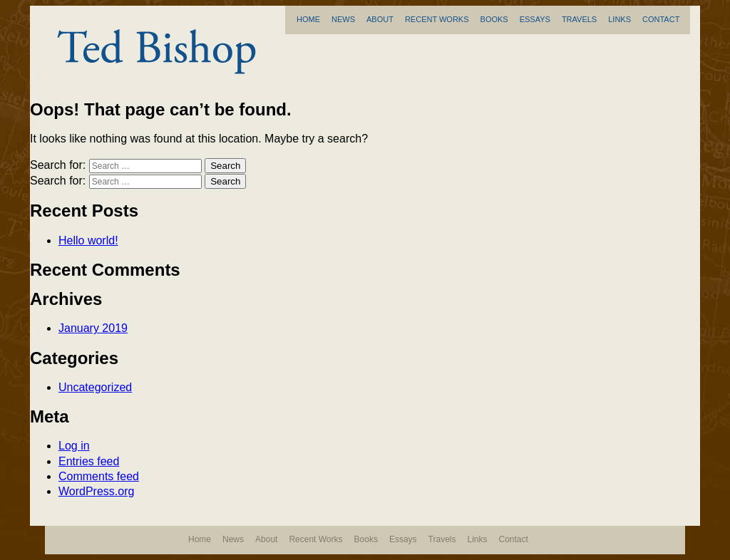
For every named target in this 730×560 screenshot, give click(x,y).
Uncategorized (95, 387)
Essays (535, 19)
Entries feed (89, 461)
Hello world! (88, 240)
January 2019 (93, 328)
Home (308, 19)
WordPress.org (96, 491)
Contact (661, 19)
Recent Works (437, 19)
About (380, 19)
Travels (579, 19)
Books (494, 19)
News (343, 19)
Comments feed (99, 476)
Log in (74, 446)
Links (620, 19)
